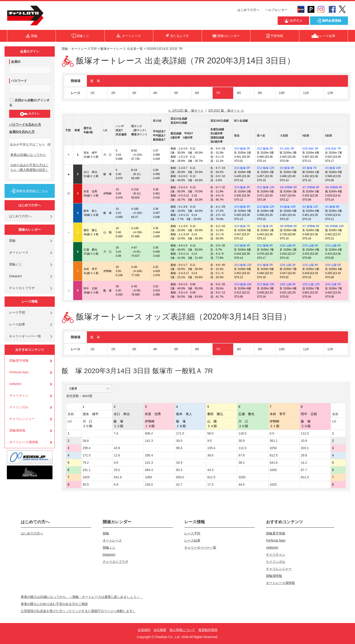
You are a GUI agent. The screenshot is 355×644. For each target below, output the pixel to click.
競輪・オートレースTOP (79, 49)
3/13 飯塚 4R (242, 246)
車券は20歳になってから (28, 155)
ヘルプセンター (276, 10)
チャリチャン (19, 395)
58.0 (210, 433)
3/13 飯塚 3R (242, 149)
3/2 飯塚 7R (309, 168)
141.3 (149, 441)
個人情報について (182, 630)
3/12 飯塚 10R (266, 284)
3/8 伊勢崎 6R (288, 187)
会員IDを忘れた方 (22, 132)
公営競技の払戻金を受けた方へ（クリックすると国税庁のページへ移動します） (78, 611)
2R (113, 93)
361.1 (274, 441)
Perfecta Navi (19, 372)
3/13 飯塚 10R (243, 284)
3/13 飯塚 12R (243, 265)
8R (239, 93)
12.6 (117, 455)
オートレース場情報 (24, 442)
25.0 (117, 470)
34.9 (179, 463)
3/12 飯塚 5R (265, 265)
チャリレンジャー (22, 419)
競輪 (12, 241)
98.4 (179, 448)
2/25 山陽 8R (310, 265)
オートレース (19, 252)
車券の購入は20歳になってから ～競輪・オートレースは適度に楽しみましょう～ (82, 597)
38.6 (210, 455)
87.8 (241, 455)
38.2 (241, 463)
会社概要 (160, 630)
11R (306, 93)
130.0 (149, 484)
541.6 (274, 463)
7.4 (116, 433)
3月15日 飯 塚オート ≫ (226, 110)
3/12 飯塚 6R (265, 246)
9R (260, 93)
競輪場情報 (17, 430)
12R (330, 93)
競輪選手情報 (19, 361)
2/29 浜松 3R (310, 149)
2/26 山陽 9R (288, 284)
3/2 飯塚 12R (310, 207)
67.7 (304, 470)
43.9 (117, 448)
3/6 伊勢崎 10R (334, 226)
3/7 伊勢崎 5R (311, 226)
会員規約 (144, 630)
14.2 (304, 463)
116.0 (242, 433)
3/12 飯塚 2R (265, 149)
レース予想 (17, 312)
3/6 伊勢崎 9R (334, 187)
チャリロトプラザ (22, 288)
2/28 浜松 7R (333, 149)
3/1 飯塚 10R (333, 168)
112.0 (305, 433)
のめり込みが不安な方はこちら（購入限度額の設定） (29, 167)
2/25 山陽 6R (310, 246)
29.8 (304, 455)
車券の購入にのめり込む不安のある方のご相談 (54, 604)
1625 (86, 477)
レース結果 (17, 324)
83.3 (179, 470)
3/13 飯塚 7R (242, 226)
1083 (273, 470)
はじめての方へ (248, 10)
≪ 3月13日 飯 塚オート (186, 110)
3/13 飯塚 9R (242, 207)
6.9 (116, 484)
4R (155, 93)
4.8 (116, 463)
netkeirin (15, 384)
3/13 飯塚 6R (242, 168)
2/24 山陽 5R (333, 284)
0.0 (272, 433)
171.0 (180, 433)
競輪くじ (16, 264)
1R (92, 93)
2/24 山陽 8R (333, 246)
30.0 (179, 441)
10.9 (304, 441)
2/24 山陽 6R (333, 265)
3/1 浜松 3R (287, 149)
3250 (273, 448)
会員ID (16, 62)
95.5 (86, 484)
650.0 (180, 477)
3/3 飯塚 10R (288, 207)
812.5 (274, 455)
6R (197, 93)
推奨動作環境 (208, 630)
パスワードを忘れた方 (25, 125)
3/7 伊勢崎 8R (311, 187)
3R (134, 93)
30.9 (241, 441)
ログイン (30, 114)
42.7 (179, 484)
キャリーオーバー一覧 (25, 336)
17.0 (210, 484)
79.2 (86, 463)
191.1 (87, 470)
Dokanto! (16, 276)
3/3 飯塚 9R (287, 168)
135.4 (211, 448)
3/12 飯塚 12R (266, 168)
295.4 (87, 448)
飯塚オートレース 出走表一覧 (122, 49)
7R (218, 93)
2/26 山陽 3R (288, 265)
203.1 (305, 448)
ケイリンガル (19, 407)
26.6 (86, 441)
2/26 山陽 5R (288, 246)
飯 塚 (95, 81)
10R (282, 93)
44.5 (241, 484)
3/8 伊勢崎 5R (288, 226)
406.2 (149, 433)
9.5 (209, 441)
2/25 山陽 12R (311, 284)
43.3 (210, 470)
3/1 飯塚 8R (332, 207)
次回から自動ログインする (29, 103)
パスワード (19, 81)
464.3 (149, 470)
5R (176, 93)
